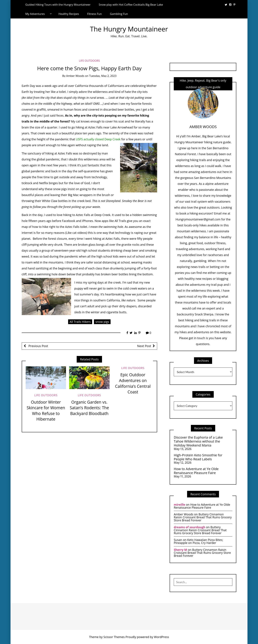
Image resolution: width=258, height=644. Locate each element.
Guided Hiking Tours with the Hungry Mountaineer (58, 5)
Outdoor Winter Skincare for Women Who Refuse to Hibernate (46, 411)
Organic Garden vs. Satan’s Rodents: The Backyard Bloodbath (89, 408)
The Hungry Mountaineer (129, 29)
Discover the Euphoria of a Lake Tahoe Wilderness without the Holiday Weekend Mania (198, 441)
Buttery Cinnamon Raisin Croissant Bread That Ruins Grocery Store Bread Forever (203, 517)
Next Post (144, 346)
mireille (179, 505)
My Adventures (35, 14)
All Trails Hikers (80, 322)
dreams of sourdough (190, 527)
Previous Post (38, 346)
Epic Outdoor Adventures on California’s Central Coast (133, 383)
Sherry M (180, 550)
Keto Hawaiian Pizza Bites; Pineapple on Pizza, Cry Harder (198, 541)
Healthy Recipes (69, 14)
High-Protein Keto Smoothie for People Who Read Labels (198, 457)
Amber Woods (75, 76)
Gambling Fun (119, 14)
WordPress (161, 637)
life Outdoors (89, 61)
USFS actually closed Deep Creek (98, 139)
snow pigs (102, 322)
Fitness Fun (95, 14)
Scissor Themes (114, 637)
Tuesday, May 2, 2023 (103, 76)
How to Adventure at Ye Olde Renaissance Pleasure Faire (196, 471)
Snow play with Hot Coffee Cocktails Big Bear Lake (131, 5)
